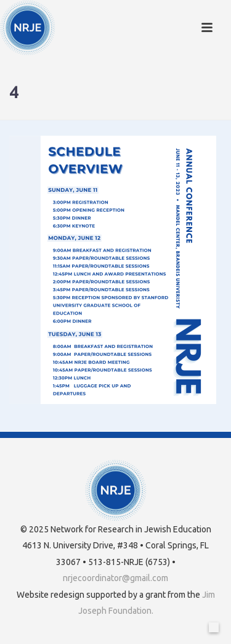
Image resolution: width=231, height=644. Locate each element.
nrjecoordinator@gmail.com (115, 578)
